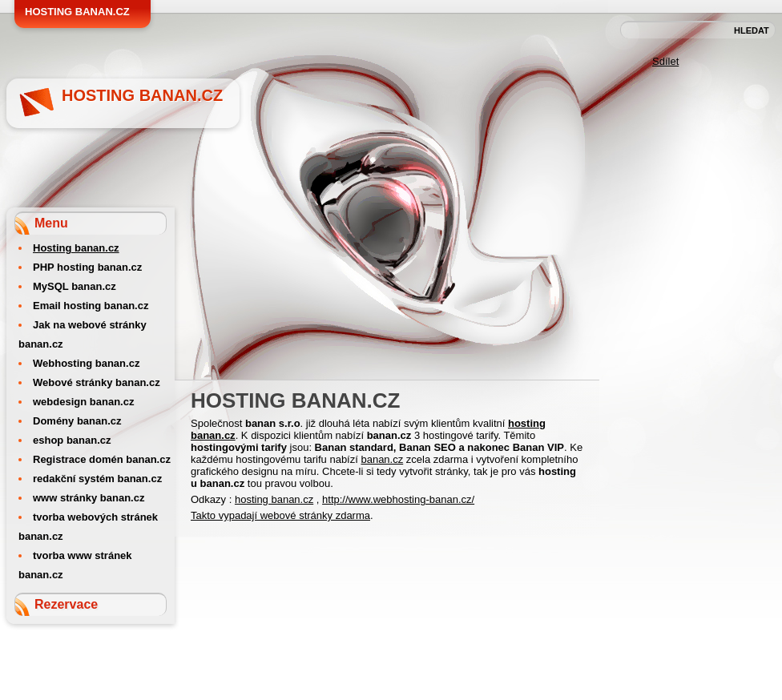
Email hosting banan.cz (91, 306)
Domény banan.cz (77, 421)
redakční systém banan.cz (97, 479)
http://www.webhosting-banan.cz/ (398, 499)
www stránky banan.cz (89, 498)
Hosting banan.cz (142, 95)
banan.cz (382, 459)
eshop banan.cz (72, 440)
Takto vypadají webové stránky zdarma (280, 515)
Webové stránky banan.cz (97, 382)
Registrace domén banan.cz (102, 459)
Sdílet (665, 61)
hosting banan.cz (274, 499)
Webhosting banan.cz (86, 363)
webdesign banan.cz (83, 402)
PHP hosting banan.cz (87, 267)
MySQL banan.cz (75, 286)
